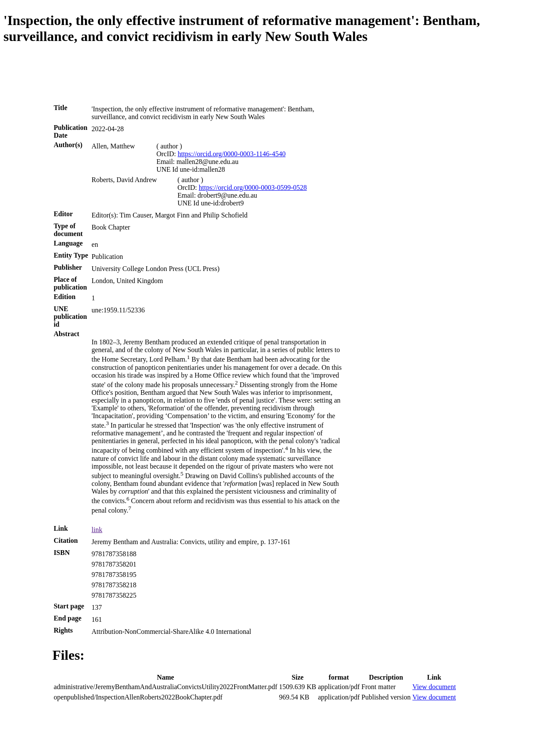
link (97, 530)
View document (434, 687)
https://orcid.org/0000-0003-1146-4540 (232, 154)
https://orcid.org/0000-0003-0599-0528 (253, 187)
